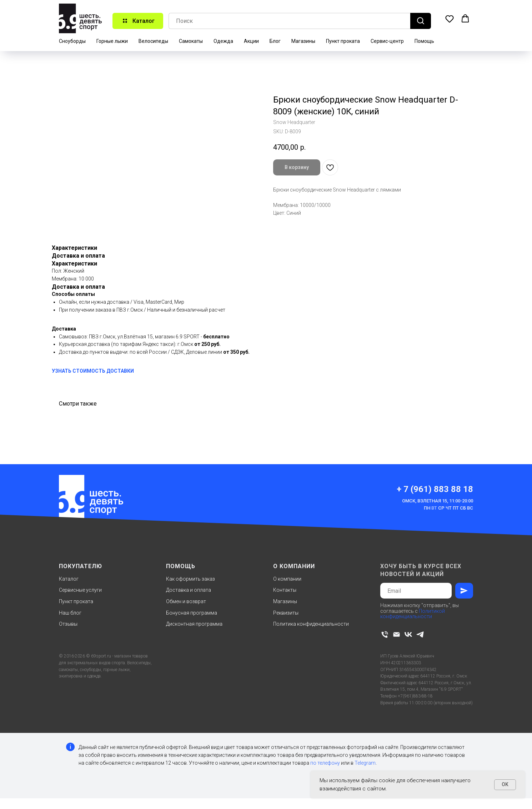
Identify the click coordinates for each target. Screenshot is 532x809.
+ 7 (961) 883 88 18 (435, 489)
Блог (275, 41)
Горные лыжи (112, 41)
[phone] (385, 634)
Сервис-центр (387, 41)
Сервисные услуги (80, 590)
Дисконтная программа (194, 624)
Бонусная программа (192, 613)
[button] (450, 19)
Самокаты (191, 41)
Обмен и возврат (186, 601)
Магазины (303, 41)
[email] (397, 634)
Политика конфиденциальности (311, 624)
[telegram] (420, 634)
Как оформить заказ (190, 579)
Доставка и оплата (189, 590)
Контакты (285, 590)
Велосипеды (153, 41)
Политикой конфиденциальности (413, 614)
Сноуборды (72, 41)
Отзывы (68, 624)
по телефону (325, 763)
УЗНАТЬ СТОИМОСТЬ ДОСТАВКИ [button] (93, 371)
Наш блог (70, 613)
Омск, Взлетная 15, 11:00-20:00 (438, 501)
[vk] (408, 634)
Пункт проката (343, 41)
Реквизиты (286, 613)
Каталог (69, 579)
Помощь (424, 41)
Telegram (365, 763)
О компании (287, 579)
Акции (251, 41)
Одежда (223, 41)
